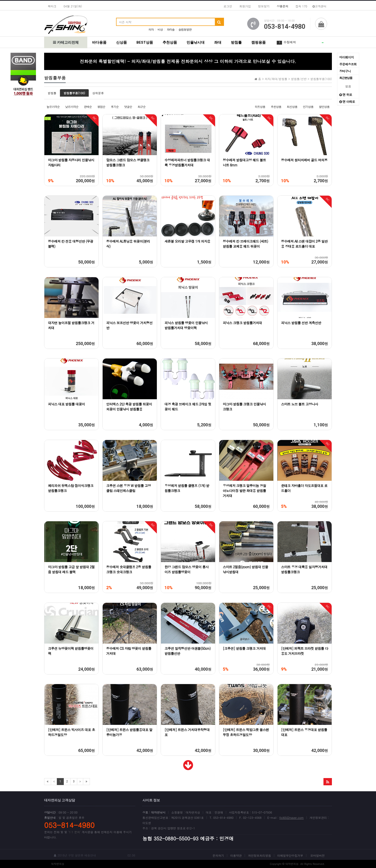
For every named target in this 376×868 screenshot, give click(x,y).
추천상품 (170, 42)
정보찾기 (264, 6)
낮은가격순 (72, 107)
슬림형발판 (185, 29)
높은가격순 (53, 107)
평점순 (101, 107)
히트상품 (260, 107)
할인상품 (324, 107)
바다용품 (99, 42)
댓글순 (128, 107)
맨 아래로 (347, 102)
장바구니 (345, 71)
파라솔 (171, 29)
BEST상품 (145, 42)
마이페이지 (347, 57)
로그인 (228, 6)
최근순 (142, 107)
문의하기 (218, 855)
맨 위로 (346, 95)
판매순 (88, 107)
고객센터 (319, 6)
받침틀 (236, 42)
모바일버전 (317, 855)
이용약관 (236, 855)
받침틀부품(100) (74, 93)
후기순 (115, 107)
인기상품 (308, 107)
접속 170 (301, 6)
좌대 (218, 42)
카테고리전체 (66, 42)
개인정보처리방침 (259, 855)
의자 (151, 29)
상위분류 (98, 93)
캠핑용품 (258, 42)
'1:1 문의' (74, 832)
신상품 (121, 42)
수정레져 (290, 42)
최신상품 (292, 107)
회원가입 (245, 6)
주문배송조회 (348, 64)
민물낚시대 (196, 42)
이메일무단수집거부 (290, 855)
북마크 (52, 6)
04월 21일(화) (73, 6)
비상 (160, 29)
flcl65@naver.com (292, 818)
